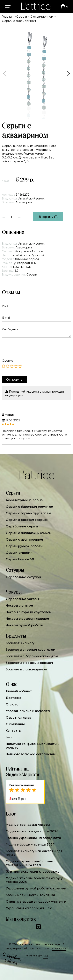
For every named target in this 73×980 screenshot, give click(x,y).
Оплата (12, 704)
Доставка (14, 698)
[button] (68, 74)
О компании (15, 724)
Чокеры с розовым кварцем (27, 619)
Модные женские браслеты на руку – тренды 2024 (36, 880)
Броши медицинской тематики (30, 895)
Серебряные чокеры (22, 599)
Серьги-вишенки (19, 553)
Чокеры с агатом (19, 606)
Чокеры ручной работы (25, 625)
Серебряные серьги (22, 526)
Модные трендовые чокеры (28, 825)
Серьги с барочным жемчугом (29, 507)
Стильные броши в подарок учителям (36, 902)
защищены (59, 948)
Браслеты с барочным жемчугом (32, 656)
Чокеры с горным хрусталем (29, 612)
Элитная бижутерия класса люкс (33, 872)
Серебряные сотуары (23, 577)
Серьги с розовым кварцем (27, 520)
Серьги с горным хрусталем (28, 513)
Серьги (22, 17)
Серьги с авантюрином (24, 540)
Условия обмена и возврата (28, 711)
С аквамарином (42, 17)
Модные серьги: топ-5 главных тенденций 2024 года (30, 863)
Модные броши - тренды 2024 (30, 844)
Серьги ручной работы (24, 546)
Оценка (8, 361)
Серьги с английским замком (29, 533)
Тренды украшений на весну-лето (33, 838)
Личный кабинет (19, 691)
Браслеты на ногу (20, 643)
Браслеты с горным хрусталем (31, 650)
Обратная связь (18, 718)
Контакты (14, 731)
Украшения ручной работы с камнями (36, 888)
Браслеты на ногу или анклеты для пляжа (34, 853)
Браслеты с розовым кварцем (29, 663)
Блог (9, 737)
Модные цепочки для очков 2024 (32, 831)
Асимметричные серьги (25, 500)
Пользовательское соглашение (31, 754)
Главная (8, 17)
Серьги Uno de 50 (20, 559)
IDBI (45, 956)
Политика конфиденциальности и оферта (33, 746)
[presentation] (33, 348)
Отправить (14, 380)
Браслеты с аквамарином (26, 669)
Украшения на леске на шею (29, 908)
